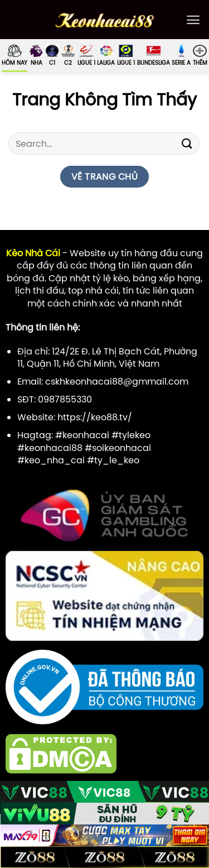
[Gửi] (187, 144)
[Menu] (193, 20)
